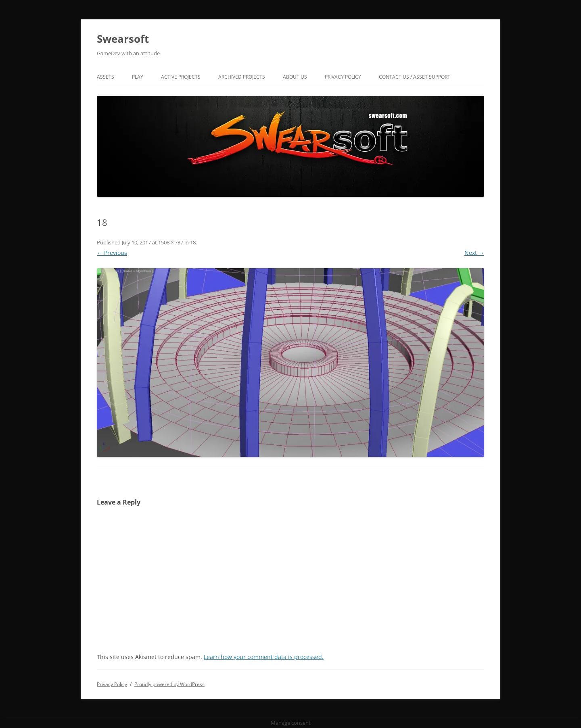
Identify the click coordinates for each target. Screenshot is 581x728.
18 (193, 242)
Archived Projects (242, 77)
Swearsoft (123, 39)
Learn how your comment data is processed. (264, 657)
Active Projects (181, 77)
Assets (106, 77)
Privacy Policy (343, 77)
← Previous (112, 253)
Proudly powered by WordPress (169, 684)
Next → (474, 253)
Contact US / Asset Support (415, 77)
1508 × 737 (171, 242)
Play (138, 77)
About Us (295, 77)
